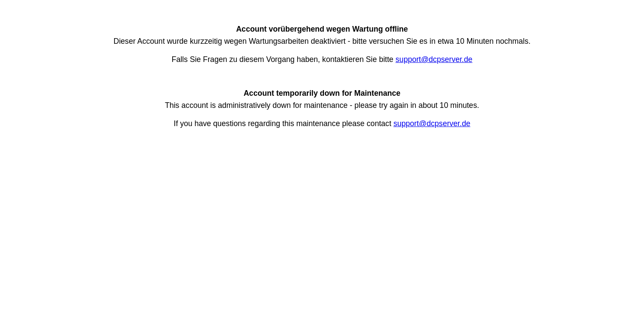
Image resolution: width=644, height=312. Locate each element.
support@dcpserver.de (434, 59)
